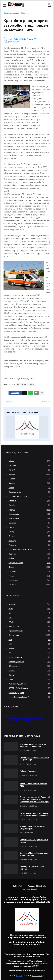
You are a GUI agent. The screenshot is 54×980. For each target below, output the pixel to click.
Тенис (30, 576)
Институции (26, 13)
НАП (30, 653)
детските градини (30, 693)
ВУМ (30, 618)
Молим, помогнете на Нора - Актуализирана (33, 827)
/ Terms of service (27, 961)
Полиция (31, 384)
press (11, 725)
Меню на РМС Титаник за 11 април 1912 (25, 715)
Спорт (30, 567)
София (30, 558)
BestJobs (30, 466)
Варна (30, 488)
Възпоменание (30, 492)
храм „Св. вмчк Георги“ (30, 697)
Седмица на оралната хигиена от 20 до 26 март (34, 759)
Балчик (30, 479)
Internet (30, 470)
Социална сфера (30, 563)
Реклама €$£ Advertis (37, 886)
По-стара (45, 401)
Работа (30, 679)
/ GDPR (27, 966)
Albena (30, 461)
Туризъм (30, 585)
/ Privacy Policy (27, 963)
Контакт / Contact (30, 889)
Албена (30, 474)
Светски (30, 554)
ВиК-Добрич (30, 626)
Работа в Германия (28, 771)
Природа (30, 541)
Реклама (30, 545)
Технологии (30, 580)
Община (30, 671)
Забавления (30, 514)
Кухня (30, 536)
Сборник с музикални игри (30, 549)
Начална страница (11, 13)
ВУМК (30, 622)
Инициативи (30, 519)
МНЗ (30, 644)
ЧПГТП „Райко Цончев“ (30, 688)
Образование (30, 666)
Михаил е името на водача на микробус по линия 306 (33, 745)
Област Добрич (30, 657)
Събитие (30, 572)
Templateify (19, 976)
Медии (30, 648)
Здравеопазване (30, 631)
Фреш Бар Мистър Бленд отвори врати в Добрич (34, 854)
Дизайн (30, 505)
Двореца (30, 501)
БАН (30, 613)
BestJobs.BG (30, 604)
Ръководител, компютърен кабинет (32, 868)
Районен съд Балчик (30, 684)
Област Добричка (30, 662)
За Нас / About (19, 886)
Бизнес (30, 483)
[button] (4, 5)
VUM (30, 609)
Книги (30, 527)
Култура (30, 532)
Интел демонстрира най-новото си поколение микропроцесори (34, 814)
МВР (30, 640)
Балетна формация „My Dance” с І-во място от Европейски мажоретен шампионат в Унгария (35, 799)
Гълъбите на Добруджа (30, 496)
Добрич (30, 510)
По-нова (9, 401)
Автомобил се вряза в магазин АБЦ (33, 785)
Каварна (30, 523)
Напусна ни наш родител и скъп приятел (34, 841)
